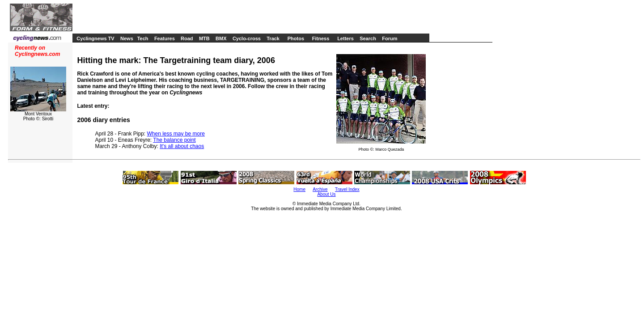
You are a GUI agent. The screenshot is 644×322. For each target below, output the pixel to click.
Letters (345, 38)
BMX (221, 38)
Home (299, 189)
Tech (143, 38)
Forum (390, 38)
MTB (204, 38)
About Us (326, 194)
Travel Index (347, 189)
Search (368, 38)
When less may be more (176, 134)
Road (187, 38)
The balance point (174, 140)
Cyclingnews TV (95, 38)
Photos (296, 38)
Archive (320, 189)
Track (273, 38)
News (127, 38)
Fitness (321, 38)
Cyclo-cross (247, 38)
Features (165, 38)
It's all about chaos (182, 146)
